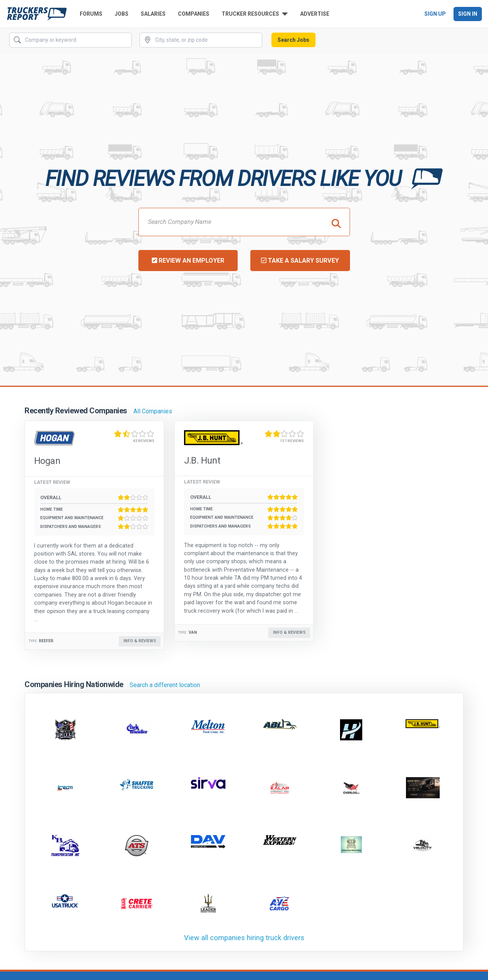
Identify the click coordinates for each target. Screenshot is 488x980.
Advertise (315, 14)
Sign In (468, 14)
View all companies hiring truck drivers (244, 938)
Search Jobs (293, 40)
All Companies (153, 411)
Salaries (153, 14)
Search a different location (165, 685)
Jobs (122, 14)
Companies (194, 14)
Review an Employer (188, 261)
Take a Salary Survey (300, 261)
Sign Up (435, 14)
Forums (91, 14)
